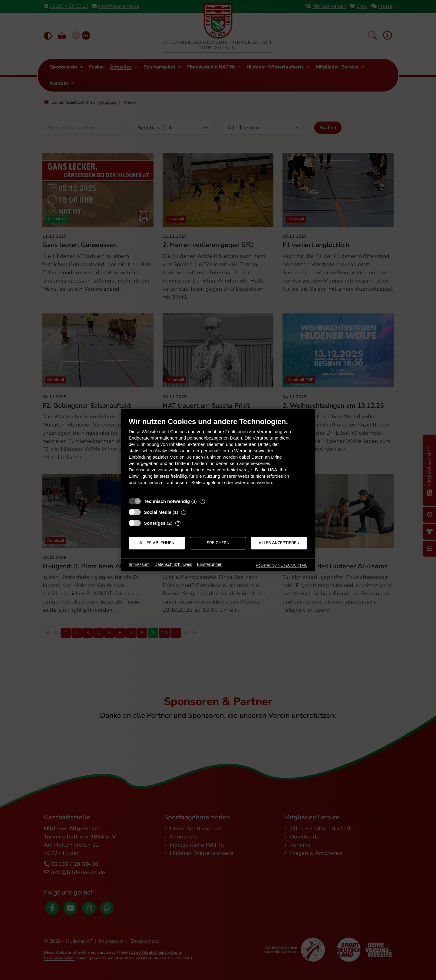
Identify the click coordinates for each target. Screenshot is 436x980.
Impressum (139, 565)
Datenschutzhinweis (173, 565)
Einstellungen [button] (210, 565)
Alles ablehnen (157, 543)
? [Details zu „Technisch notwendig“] (202, 501)
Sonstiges (155, 523)
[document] (218, 456)
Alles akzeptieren (279, 543)
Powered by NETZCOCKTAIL (282, 565)
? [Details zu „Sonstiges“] (178, 523)
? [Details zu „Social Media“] (184, 512)
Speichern (218, 543)
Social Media (158, 512)
